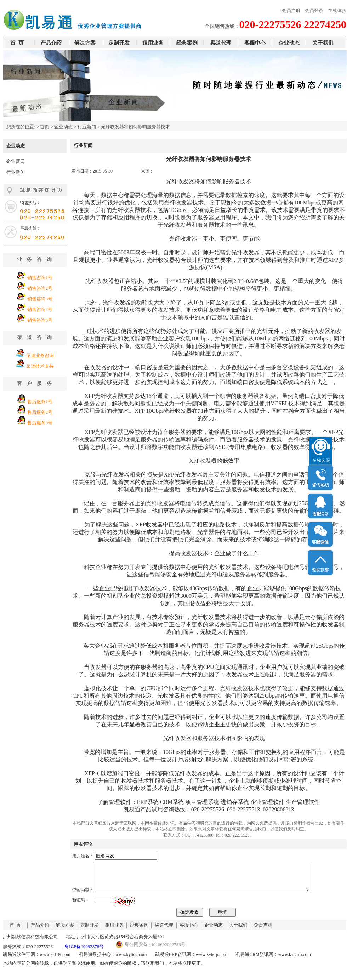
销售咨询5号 (40, 320)
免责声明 (263, 930)
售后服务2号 (40, 412)
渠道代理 (221, 43)
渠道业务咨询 (40, 356)
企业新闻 (16, 161)
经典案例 (187, 43)
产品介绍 (51, 43)
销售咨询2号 (40, 288)
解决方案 (85, 43)
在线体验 (337, 10)
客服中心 (255, 43)
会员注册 (291, 10)
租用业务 (153, 43)
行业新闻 (87, 127)
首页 (45, 127)
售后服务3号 (40, 423)
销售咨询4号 (40, 309)
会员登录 (314, 10)
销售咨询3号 (40, 299)
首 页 (17, 43)
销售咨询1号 (40, 278)
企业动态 (289, 43)
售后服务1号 (40, 402)
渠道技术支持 (40, 366)
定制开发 (119, 43)
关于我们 (323, 43)
